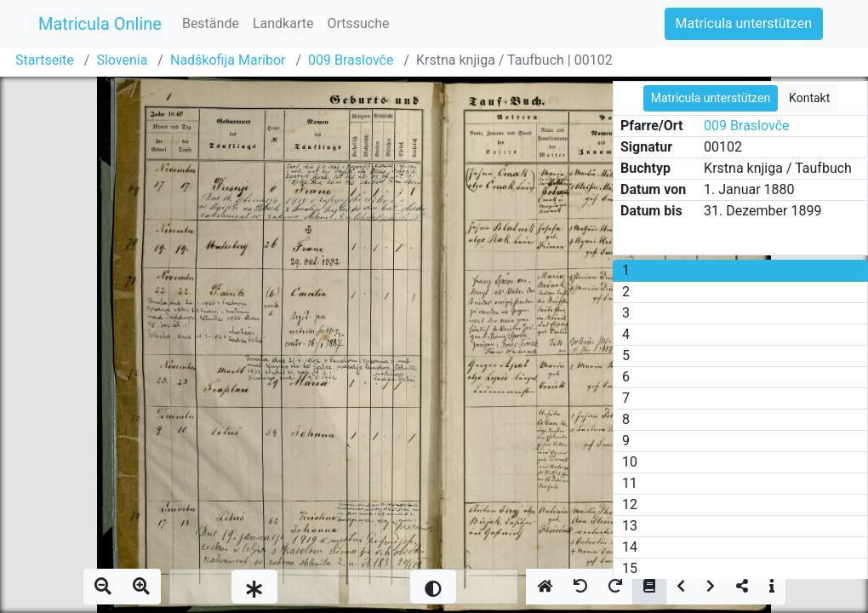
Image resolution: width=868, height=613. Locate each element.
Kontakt (809, 98)
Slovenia (122, 60)
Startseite (45, 60)
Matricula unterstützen (744, 23)
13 (630, 526)
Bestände (211, 23)
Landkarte (283, 23)
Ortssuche (358, 23)
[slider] (254, 587)
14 (630, 547)
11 (630, 483)
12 (630, 504)
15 (630, 568)
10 (630, 462)
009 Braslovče (351, 60)
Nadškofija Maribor (228, 60)
